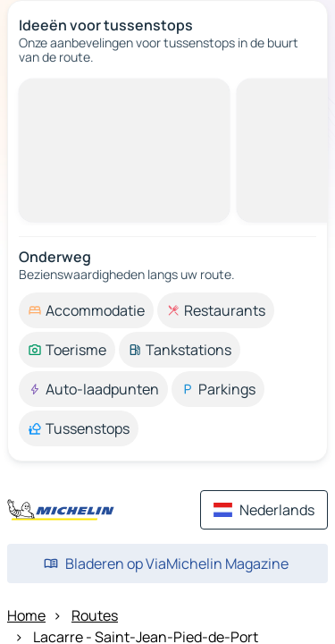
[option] (86, 310)
